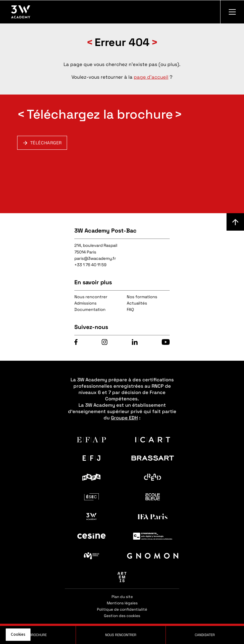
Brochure (38, 635)
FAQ (130, 309)
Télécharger (46, 143)
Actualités (137, 303)
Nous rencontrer (91, 297)
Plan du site (122, 597)
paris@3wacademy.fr (95, 258)
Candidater (205, 635)
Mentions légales (122, 603)
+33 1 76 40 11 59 (90, 265)
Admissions (85, 303)
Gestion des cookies (122, 616)
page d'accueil (151, 77)
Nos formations (142, 297)
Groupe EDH (124, 418)
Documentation (90, 309)
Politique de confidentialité (122, 609)
